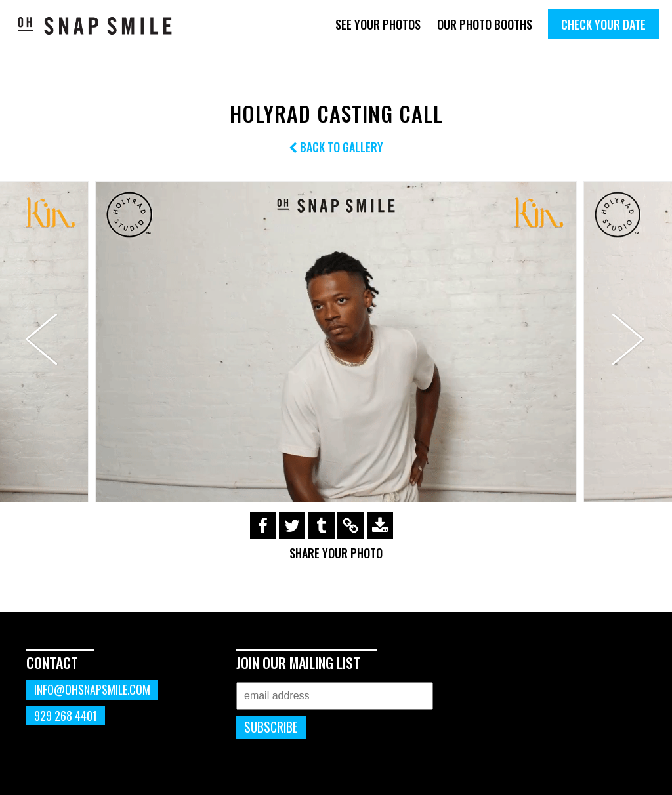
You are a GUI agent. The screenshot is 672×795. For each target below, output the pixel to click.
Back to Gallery (336, 147)
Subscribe (271, 727)
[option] (336, 342)
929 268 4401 (66, 716)
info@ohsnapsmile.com (92, 689)
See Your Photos (378, 24)
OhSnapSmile (95, 26)
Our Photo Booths (485, 24)
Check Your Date (603, 24)
